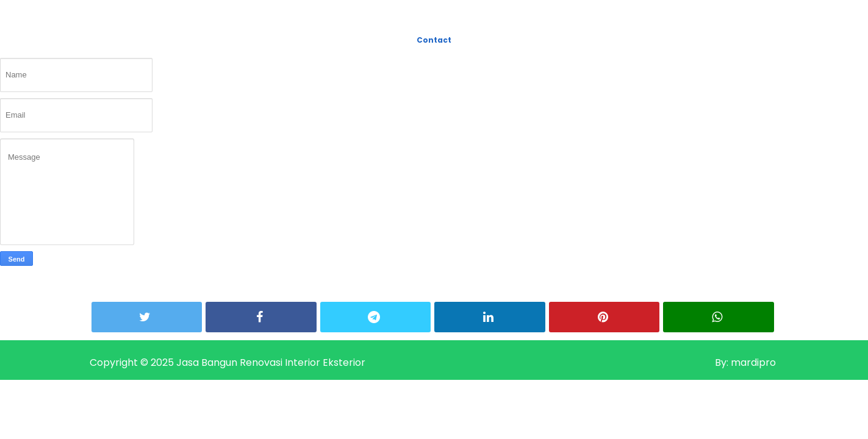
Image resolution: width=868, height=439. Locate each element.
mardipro (752, 362)
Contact (434, 40)
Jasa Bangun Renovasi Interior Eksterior (271, 362)
